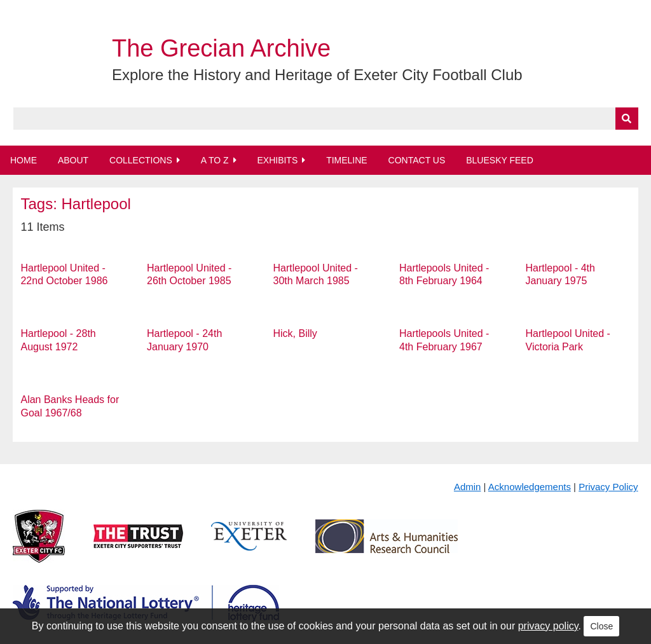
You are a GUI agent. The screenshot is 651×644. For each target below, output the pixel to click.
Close (601, 626)
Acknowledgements (530, 487)
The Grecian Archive (221, 48)
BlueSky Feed (500, 160)
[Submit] (627, 119)
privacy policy (548, 626)
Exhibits (277, 160)
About (73, 160)
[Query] (326, 119)
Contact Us (417, 160)
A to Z (215, 160)
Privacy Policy (608, 487)
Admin (468, 487)
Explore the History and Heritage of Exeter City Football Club (317, 75)
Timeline (347, 160)
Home (24, 160)
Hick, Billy (295, 333)
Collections (141, 160)
